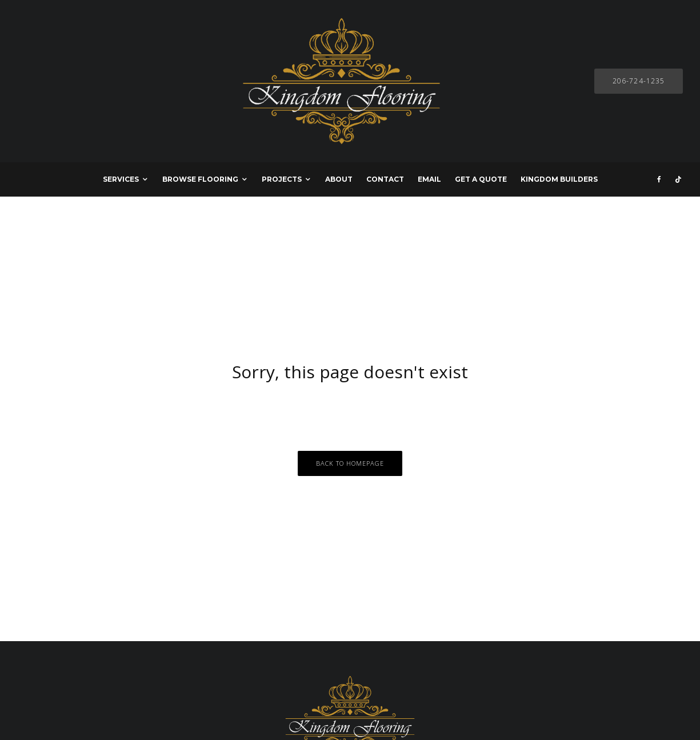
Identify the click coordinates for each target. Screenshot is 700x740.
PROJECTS (282, 179)
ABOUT (339, 179)
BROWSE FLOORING (200, 179)
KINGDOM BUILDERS (559, 179)
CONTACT (385, 179)
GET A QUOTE (481, 179)
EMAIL (429, 179)
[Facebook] (659, 179)
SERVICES (121, 179)
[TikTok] (678, 179)
